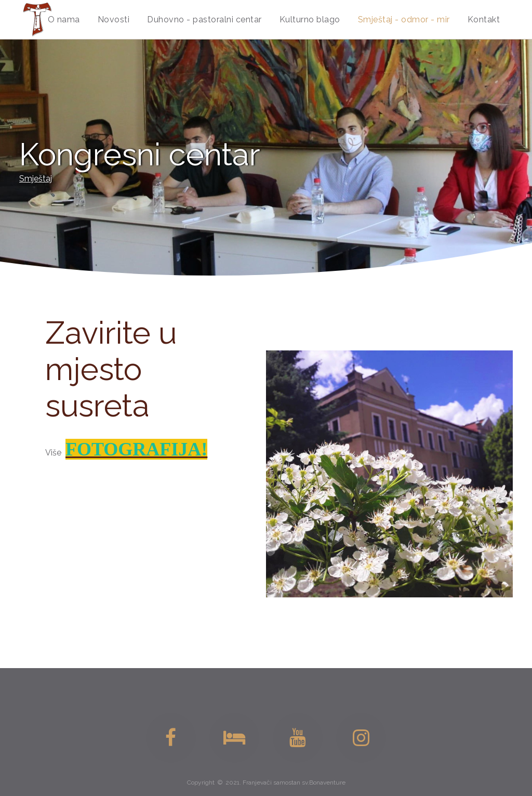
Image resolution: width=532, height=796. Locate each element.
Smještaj (36, 179)
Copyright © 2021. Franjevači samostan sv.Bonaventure (266, 782)
